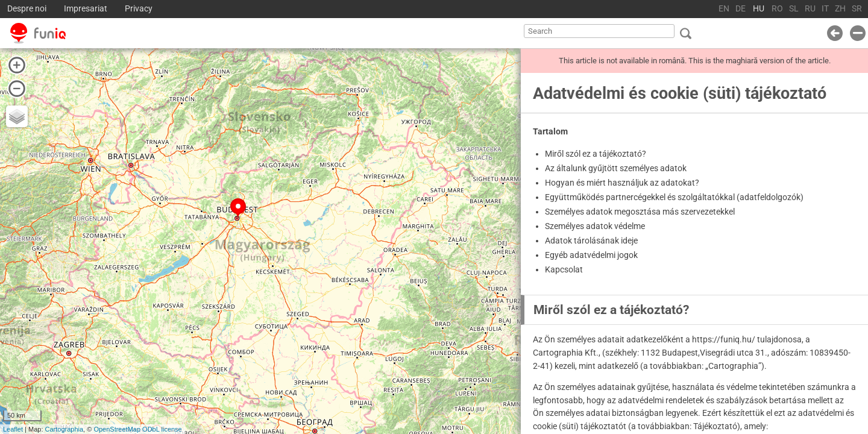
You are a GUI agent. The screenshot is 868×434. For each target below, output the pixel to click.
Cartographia (64, 429)
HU (759, 9)
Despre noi (27, 9)
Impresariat (86, 9)
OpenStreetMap (117, 429)
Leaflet (13, 429)
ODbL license (162, 429)
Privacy (139, 9)
